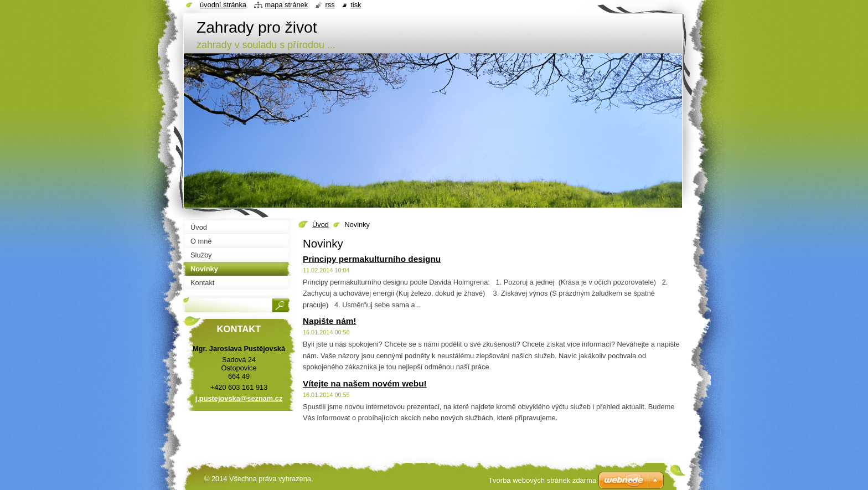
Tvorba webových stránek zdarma (542, 480)
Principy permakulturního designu (372, 259)
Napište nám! (329, 321)
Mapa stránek (287, 5)
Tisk (356, 5)
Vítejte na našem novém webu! (365, 383)
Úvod (321, 225)
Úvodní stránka (223, 5)
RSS (330, 5)
